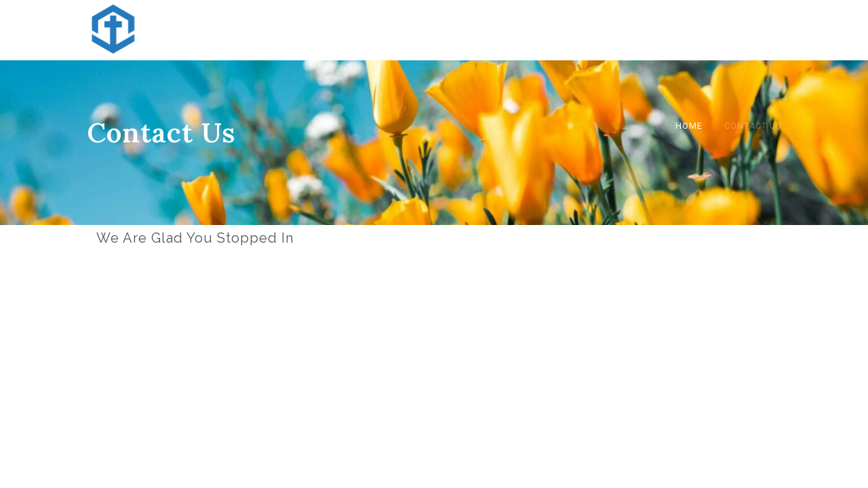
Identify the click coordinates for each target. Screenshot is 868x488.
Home (689, 126)
